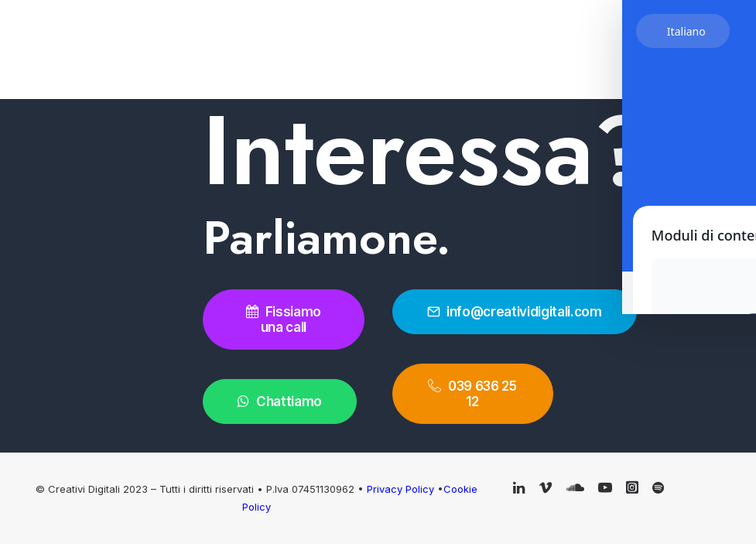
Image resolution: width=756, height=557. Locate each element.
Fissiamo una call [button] (285, 320)
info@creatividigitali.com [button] (515, 312)
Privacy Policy (402, 489)
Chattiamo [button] (280, 402)
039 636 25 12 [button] (474, 394)
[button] (519, 489)
